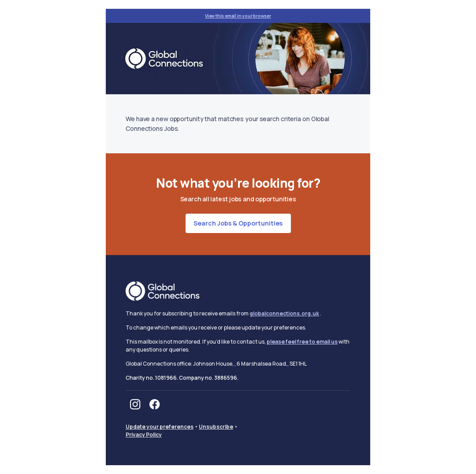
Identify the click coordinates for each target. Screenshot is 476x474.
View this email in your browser (238, 16)
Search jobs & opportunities (238, 223)
